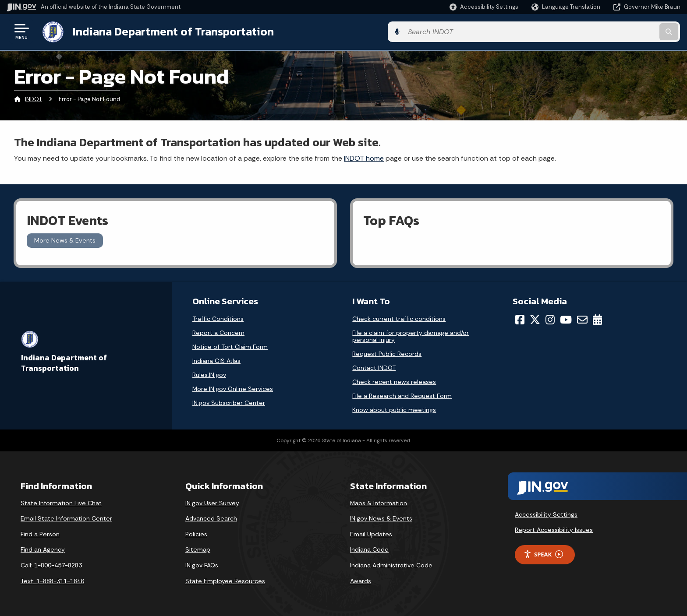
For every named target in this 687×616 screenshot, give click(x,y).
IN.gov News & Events (381, 517)
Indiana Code (369, 549)
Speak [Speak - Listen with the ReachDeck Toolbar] (543, 553)
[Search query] (602, 31)
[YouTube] (566, 318)
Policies (196, 533)
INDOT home (364, 157)
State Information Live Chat (61, 502)
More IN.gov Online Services (233, 387)
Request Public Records (387, 352)
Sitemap (198, 549)
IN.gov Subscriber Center (229, 401)
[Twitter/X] (535, 318)
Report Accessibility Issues (554, 528)
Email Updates (371, 533)
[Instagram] (550, 318)
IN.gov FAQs (202, 564)
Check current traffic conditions (399, 317)
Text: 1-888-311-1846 (52, 580)
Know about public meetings (394, 408)
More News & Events (65, 239)
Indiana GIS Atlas (216, 359)
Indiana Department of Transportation (172, 31)
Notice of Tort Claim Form (230, 345)
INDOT (34, 98)
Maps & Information (379, 502)
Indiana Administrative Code (391, 564)
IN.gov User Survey (212, 502)
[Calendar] (597, 318)
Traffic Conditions (218, 317)
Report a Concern (218, 331)
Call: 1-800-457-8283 (51, 564)
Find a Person (40, 533)
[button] (484, 7)
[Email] (582, 318)
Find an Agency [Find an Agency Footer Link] (43, 549)
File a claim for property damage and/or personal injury (411, 335)
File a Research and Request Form (402, 394)
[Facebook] (520, 318)
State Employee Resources (225, 580)
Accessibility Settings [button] (546, 513)
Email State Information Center (66, 517)
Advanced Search (211, 517)
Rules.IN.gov (209, 373)
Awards (361, 580)
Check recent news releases (394, 380)
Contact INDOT (374, 366)
